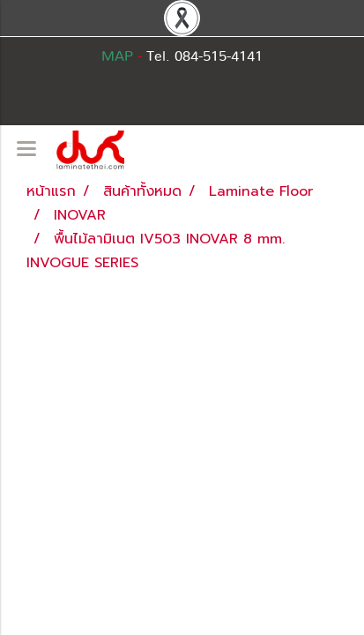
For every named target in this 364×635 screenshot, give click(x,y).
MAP (117, 56)
